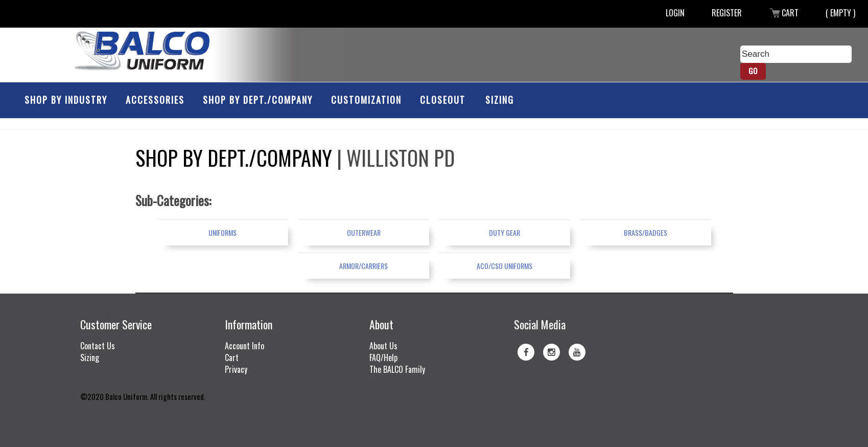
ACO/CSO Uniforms (505, 266)
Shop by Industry (66, 100)
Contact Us (98, 346)
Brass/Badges (646, 232)
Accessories (155, 100)
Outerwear (364, 232)
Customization (366, 100)
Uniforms (222, 232)
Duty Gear (505, 232)
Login (675, 13)
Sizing (500, 100)
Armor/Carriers (363, 266)
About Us (383, 346)
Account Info (244, 346)
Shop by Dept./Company (258, 100)
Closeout (443, 100)
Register (727, 13)
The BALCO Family (397, 369)
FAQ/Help (383, 357)
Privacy (236, 369)
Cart (784, 13)
